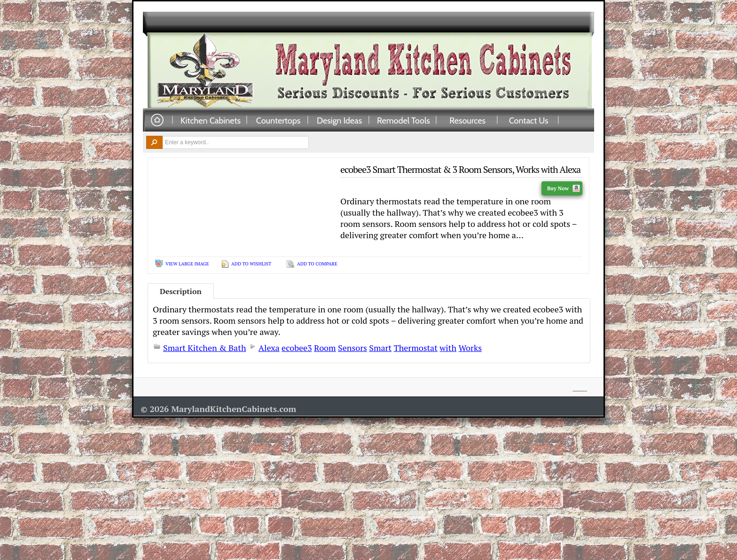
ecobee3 (297, 348)
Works (470, 348)
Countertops (278, 120)
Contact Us (529, 120)
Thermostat (415, 348)
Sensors (353, 348)
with (448, 348)
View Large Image (187, 264)
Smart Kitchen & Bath (204, 348)
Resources (467, 120)
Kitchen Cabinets (211, 120)
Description (181, 291)
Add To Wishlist (251, 264)
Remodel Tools (404, 120)
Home (157, 121)
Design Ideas (339, 120)
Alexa (269, 348)
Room (325, 348)
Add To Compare (317, 264)
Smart (380, 348)
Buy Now (564, 188)
